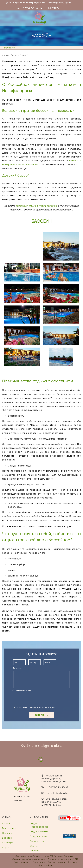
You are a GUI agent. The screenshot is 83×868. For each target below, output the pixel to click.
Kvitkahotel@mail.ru (41, 746)
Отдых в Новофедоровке (39, 825)
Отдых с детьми (39, 832)
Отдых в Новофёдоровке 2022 (63, 859)
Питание (7, 833)
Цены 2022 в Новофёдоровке (59, 856)
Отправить (42, 715)
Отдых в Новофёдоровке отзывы (29, 859)
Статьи (34, 846)
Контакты (54, 8)
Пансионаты (39, 862)
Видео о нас (9, 828)
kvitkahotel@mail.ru (58, 793)
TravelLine (9, 48)
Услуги (15, 55)
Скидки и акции (39, 836)
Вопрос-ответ (38, 841)
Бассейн (7, 838)
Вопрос (17, 668)
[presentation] (35, 699)
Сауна (6, 847)
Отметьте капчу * (22, 691)
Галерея (34, 851)
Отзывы (6, 823)
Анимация (8, 843)
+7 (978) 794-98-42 (32, 8)
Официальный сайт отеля (28, 856)
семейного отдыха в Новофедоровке (36, 206)
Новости (61, 862)
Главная (6, 55)
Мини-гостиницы (22, 862)
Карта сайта (45, 865)
